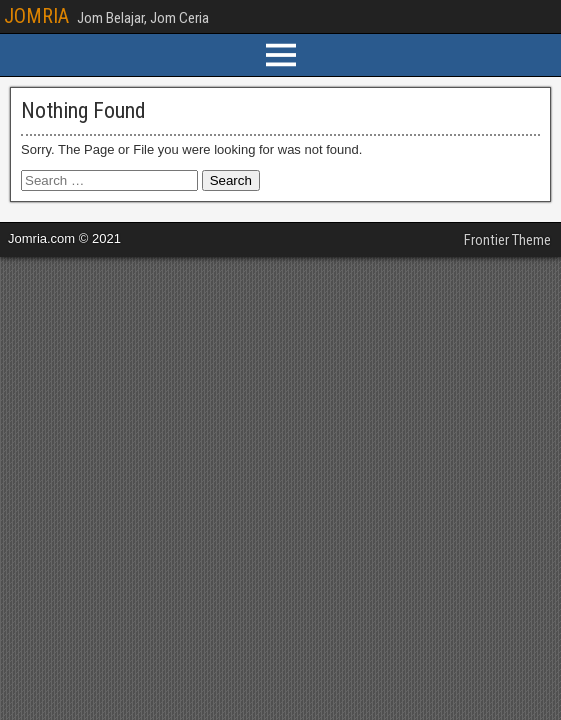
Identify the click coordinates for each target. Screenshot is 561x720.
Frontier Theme (507, 240)
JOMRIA (36, 16)
